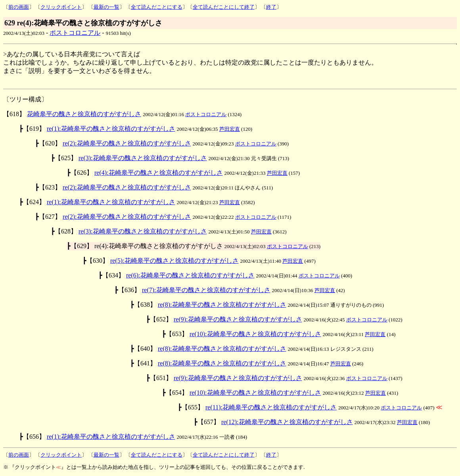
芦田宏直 (230, 129)
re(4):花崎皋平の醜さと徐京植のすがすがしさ (159, 173)
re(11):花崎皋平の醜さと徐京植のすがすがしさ (271, 407)
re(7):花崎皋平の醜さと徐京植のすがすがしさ (206, 290)
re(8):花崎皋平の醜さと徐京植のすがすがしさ (222, 305)
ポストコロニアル (75, 33)
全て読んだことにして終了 (224, 7)
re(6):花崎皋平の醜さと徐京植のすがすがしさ (190, 275)
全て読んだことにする (157, 7)
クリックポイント (61, 7)
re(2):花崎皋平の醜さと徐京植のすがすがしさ (127, 143)
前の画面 (19, 7)
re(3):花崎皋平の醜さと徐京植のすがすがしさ (143, 158)
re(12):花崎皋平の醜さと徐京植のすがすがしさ (287, 422)
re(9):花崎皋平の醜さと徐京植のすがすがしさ (238, 319)
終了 (271, 7)
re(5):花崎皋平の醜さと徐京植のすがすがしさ (174, 261)
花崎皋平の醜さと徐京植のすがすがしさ (84, 114)
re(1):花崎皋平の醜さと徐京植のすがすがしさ (111, 129)
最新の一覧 (106, 7)
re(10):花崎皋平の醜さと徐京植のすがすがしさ (255, 334)
